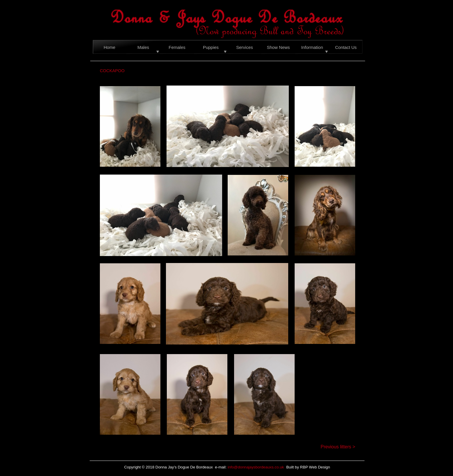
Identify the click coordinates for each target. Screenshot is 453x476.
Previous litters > (338, 447)
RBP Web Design (315, 467)
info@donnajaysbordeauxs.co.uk (256, 467)
